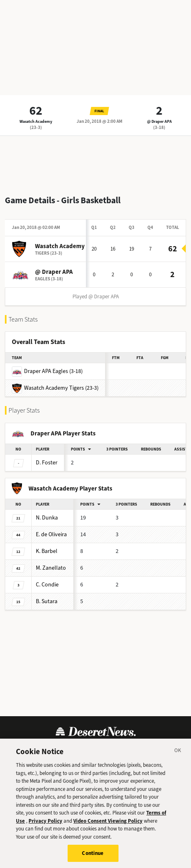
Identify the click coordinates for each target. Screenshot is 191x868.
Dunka (47, 518)
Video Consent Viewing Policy (108, 826)
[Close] (178, 757)
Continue (93, 858)
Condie (47, 585)
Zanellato (51, 568)
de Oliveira (51, 534)
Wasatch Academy (36, 121)
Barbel (47, 551)
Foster (47, 463)
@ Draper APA (159, 121)
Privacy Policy (45, 826)
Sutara (47, 601)
